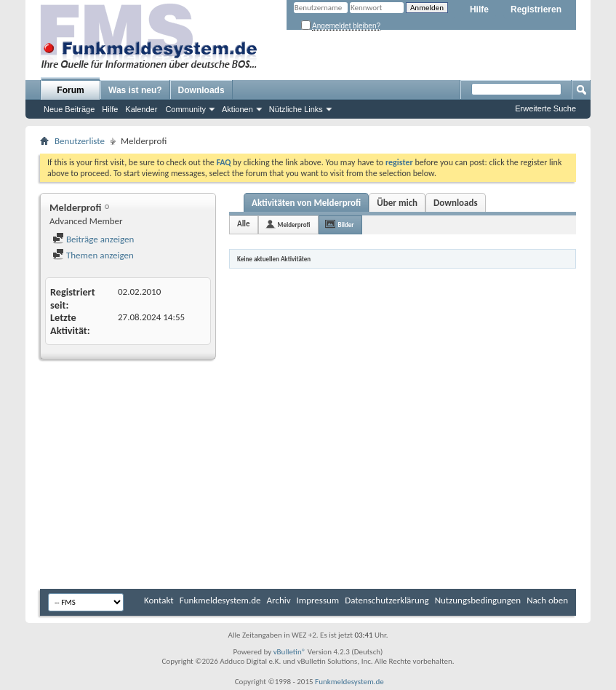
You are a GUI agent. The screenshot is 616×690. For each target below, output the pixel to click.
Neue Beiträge (69, 109)
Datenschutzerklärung (387, 600)
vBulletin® (290, 652)
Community (185, 109)
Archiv (279, 600)
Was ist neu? (135, 90)
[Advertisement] (308, 476)
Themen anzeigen (93, 255)
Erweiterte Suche (545, 108)
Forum (70, 90)
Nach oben (547, 600)
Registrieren (536, 9)
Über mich (397, 203)
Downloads (201, 90)
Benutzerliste (80, 141)
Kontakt (159, 600)
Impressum (318, 600)
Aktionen (237, 109)
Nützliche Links (296, 109)
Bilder (346, 225)
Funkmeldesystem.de (220, 600)
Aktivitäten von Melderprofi (306, 203)
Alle (244, 224)
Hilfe (479, 9)
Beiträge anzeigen (93, 239)
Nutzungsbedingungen (478, 600)
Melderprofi (294, 225)
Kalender (141, 109)
